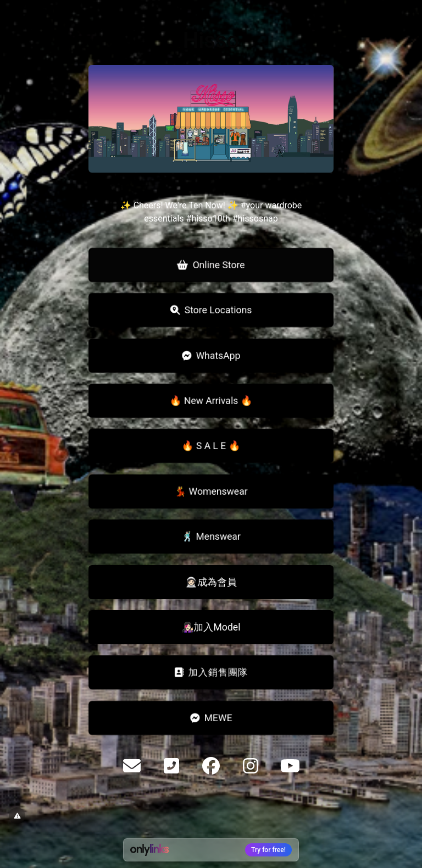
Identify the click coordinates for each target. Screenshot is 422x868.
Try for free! (268, 850)
